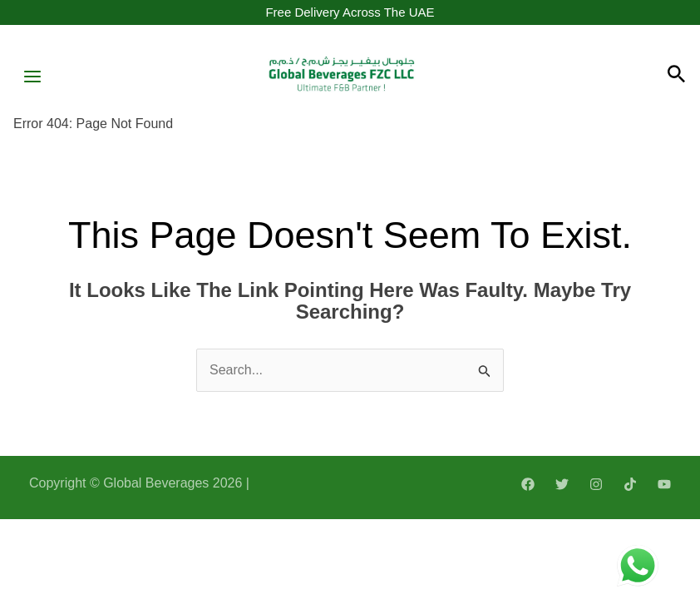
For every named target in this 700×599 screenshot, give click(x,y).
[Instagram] (596, 484)
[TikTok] (630, 484)
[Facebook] (528, 484)
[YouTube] (664, 484)
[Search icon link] (677, 76)
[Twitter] (562, 484)
